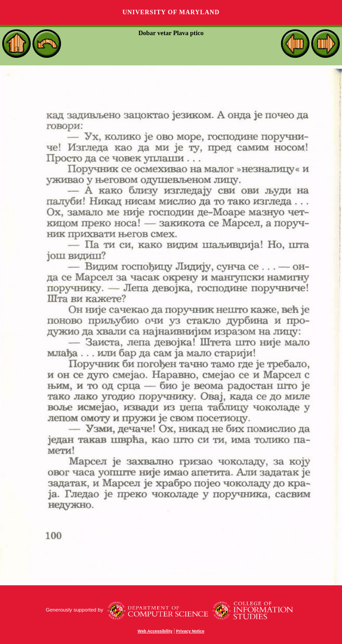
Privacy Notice (190, 631)
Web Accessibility (155, 631)
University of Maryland (171, 12)
